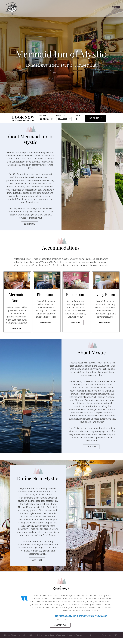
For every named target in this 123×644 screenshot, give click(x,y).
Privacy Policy (94, 641)
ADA (115, 641)
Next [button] (106, 610)
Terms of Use (107, 641)
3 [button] (65, 626)
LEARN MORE (30, 224)
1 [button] (58, 626)
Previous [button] (17, 610)
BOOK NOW (96, 118)
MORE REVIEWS (60, 631)
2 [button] (61, 626)
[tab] (58, 626)
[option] (61, 606)
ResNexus (80, 641)
